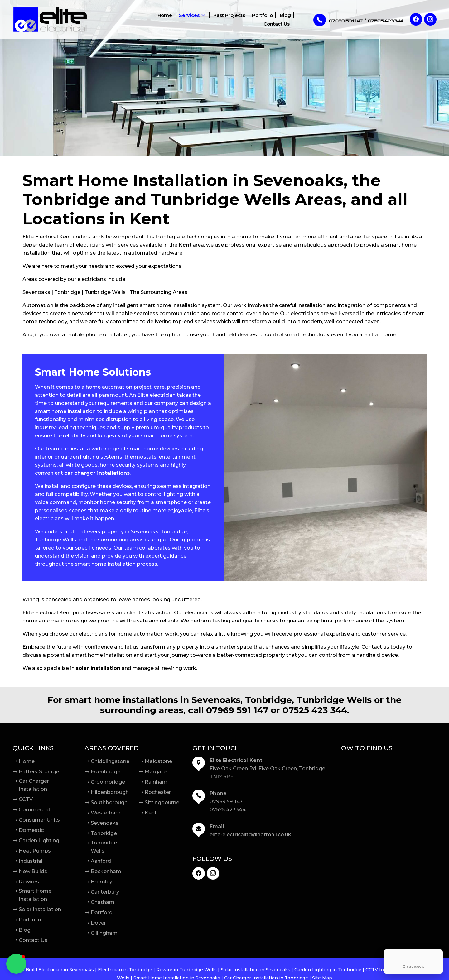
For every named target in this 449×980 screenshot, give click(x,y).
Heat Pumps (35, 851)
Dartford (102, 913)
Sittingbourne (162, 802)
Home (132, 19)
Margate (156, 772)
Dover (98, 923)
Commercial (34, 810)
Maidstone (158, 761)
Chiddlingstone (110, 761)
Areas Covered (112, 748)
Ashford (101, 861)
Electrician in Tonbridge (125, 970)
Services (156, 19)
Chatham (103, 902)
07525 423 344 (315, 710)
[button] (16, 964)
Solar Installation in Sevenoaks (256, 970)
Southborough (109, 802)
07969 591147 (226, 802)
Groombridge (108, 782)
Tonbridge (104, 833)
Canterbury (105, 892)
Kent (151, 813)
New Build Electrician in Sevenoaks (54, 970)
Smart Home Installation (35, 895)
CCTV (26, 799)
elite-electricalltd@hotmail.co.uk (250, 835)
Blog (251, 19)
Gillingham (104, 933)
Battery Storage (39, 772)
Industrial (31, 861)
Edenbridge (106, 772)
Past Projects (196, 19)
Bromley (101, 882)
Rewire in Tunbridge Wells (186, 970)
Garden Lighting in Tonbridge (328, 970)
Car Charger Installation (34, 785)
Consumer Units (39, 820)
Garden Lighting (39, 841)
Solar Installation (40, 909)
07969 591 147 (237, 710)
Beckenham (106, 871)
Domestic (31, 830)
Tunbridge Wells (104, 847)
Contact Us (277, 19)
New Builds (33, 871)
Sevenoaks (105, 823)
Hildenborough (110, 792)
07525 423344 (228, 810)
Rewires (29, 882)
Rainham (156, 782)
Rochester (158, 792)
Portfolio (229, 19)
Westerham (106, 813)
